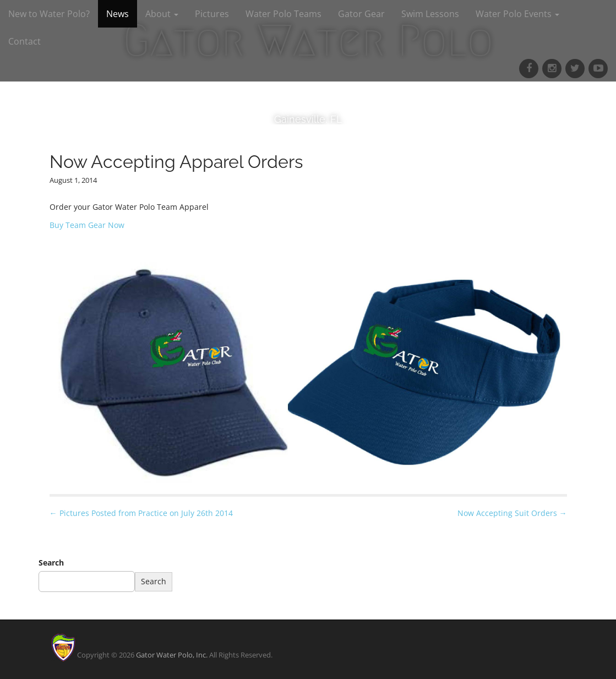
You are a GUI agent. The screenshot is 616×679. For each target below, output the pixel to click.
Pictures (212, 14)
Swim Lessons (430, 14)
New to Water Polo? (49, 14)
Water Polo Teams (284, 14)
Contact (24, 41)
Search (51, 563)
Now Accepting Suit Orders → (512, 513)
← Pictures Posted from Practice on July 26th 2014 (141, 513)
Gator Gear (361, 14)
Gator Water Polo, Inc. (172, 655)
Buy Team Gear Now (87, 225)
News (118, 14)
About (162, 14)
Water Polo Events (517, 14)
